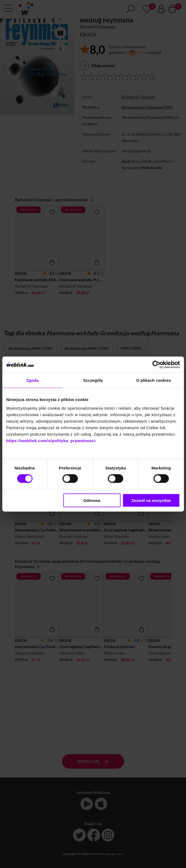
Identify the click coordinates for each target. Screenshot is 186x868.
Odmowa (92, 500)
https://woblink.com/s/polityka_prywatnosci (51, 440)
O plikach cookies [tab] (153, 380)
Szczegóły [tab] (93, 380)
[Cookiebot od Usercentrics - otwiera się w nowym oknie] (156, 365)
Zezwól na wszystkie (151, 500)
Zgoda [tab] (32, 380)
